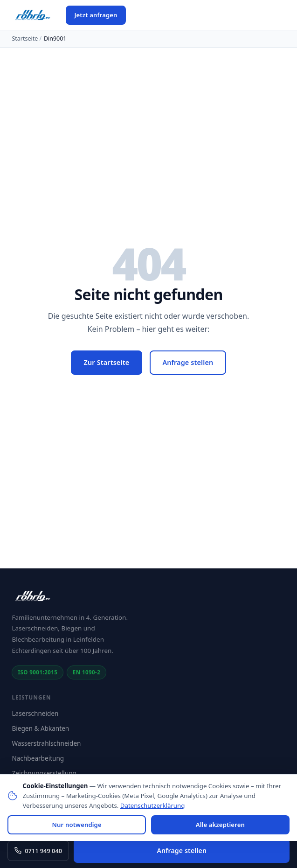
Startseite (25, 38)
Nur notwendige (77, 825)
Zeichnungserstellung (44, 773)
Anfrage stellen (188, 362)
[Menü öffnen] (139, 15)
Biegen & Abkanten (40, 728)
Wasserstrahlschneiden (46, 743)
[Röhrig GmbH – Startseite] (33, 15)
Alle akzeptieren (220, 825)
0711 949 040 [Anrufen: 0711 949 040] (38, 851)
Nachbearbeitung (38, 758)
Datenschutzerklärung (153, 805)
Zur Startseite (107, 362)
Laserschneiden (35, 713)
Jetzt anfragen (96, 15)
